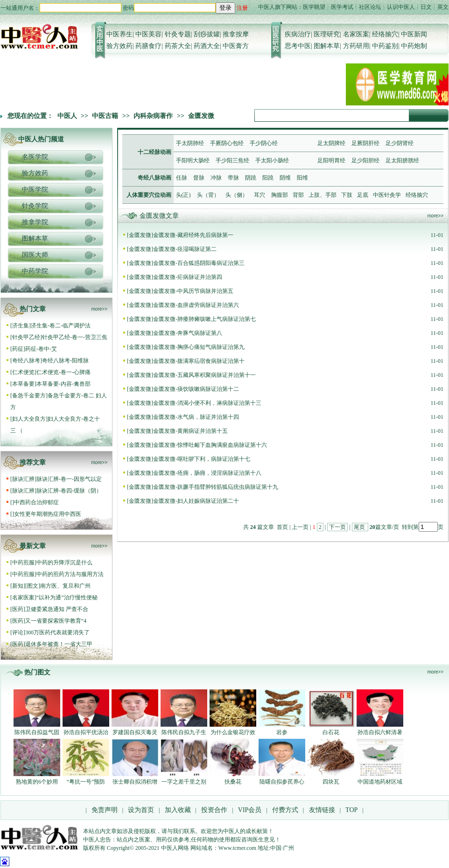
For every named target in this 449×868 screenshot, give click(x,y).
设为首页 (141, 810)
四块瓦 (331, 782)
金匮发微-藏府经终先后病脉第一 (193, 235)
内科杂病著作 (153, 116)
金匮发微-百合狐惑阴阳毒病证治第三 (199, 263)
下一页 (337, 527)
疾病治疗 (298, 34)
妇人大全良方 (29, 419)
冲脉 (216, 178)
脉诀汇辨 (23, 479)
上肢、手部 (323, 195)
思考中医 (298, 46)
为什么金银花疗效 (233, 732)
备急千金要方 (29, 396)
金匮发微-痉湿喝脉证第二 (185, 249)
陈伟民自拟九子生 (184, 732)
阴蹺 (251, 178)
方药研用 (356, 46)
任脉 (182, 178)
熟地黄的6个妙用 (37, 782)
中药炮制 (414, 46)
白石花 (331, 732)
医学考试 (342, 7)
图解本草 (327, 46)
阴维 (285, 178)
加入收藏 (178, 810)
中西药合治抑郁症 (36, 502)
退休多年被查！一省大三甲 (59, 644)
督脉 (199, 178)
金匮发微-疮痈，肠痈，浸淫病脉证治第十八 (207, 473)
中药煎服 (23, 562)
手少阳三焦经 (232, 160)
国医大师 (35, 255)
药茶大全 (178, 46)
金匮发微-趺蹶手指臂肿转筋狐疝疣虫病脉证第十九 (216, 487)
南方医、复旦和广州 (65, 586)
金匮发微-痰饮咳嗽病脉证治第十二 (196, 389)
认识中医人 (401, 7)
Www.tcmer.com (237, 848)
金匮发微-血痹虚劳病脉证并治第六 (196, 305)
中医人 (67, 116)
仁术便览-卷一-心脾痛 (63, 372)
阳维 (302, 178)
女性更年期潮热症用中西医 (48, 514)
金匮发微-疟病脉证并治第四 (188, 277)
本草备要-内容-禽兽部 (63, 384)
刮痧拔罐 (207, 34)
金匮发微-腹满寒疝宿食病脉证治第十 (199, 361)
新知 (18, 586)
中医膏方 (236, 46)
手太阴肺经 (190, 143)
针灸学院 (35, 206)
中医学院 (35, 190)
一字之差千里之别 (184, 782)
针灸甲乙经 (26, 337)
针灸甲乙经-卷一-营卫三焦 (75, 337)
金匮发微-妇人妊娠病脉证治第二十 (196, 501)
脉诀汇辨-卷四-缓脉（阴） (69, 491)
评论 (18, 632)
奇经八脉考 (26, 361)
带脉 (233, 178)
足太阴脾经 (331, 143)
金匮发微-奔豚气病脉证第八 (188, 333)
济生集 (21, 326)
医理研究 (327, 34)
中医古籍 (105, 116)
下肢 (347, 195)
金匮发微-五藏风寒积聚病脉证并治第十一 (204, 375)
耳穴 (260, 195)
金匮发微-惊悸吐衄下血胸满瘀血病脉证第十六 (210, 445)
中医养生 (119, 34)
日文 (426, 7)
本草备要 (23, 384)
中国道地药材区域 (380, 782)
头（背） (208, 195)
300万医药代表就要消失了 (57, 632)
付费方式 (285, 810)
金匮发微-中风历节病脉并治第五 (193, 291)
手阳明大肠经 (193, 160)
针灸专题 (178, 34)
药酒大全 (207, 46)
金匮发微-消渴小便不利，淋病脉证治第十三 (207, 403)
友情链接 (321, 810)
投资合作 (214, 810)
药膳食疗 (148, 46)
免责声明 (105, 810)
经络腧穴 (385, 34)
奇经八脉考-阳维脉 (65, 361)
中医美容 (148, 34)
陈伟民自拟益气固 (37, 732)
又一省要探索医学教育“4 (56, 621)
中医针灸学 (387, 195)
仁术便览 (23, 372)
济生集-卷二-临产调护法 (61, 326)
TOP (351, 810)
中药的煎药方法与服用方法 (70, 574)
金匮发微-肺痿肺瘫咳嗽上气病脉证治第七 (204, 319)
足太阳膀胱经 (402, 160)
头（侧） (237, 195)
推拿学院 (35, 222)
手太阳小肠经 (272, 160)
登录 (225, 8)
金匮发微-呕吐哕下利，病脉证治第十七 (202, 459)
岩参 (282, 732)
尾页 (360, 527)
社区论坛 (370, 7)
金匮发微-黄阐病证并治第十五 (190, 431)
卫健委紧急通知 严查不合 (57, 609)
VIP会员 (249, 810)
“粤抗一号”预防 (86, 782)
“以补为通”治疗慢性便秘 (67, 597)
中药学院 (35, 271)
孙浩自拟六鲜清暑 (380, 732)
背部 (298, 195)
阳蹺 (268, 178)
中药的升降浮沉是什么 (64, 562)
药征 (18, 349)
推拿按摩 (236, 34)
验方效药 (119, 46)
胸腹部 (280, 195)
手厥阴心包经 (227, 143)
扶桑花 (233, 782)
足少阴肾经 (400, 143)
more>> (99, 309)
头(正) (183, 195)
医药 (18, 609)
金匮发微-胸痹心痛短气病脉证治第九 (199, 347)
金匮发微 (201, 116)
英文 (443, 7)
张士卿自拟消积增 (135, 782)
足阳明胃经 (331, 160)
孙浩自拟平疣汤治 (86, 732)
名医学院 (35, 157)
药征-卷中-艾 (41, 349)
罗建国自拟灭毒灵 (135, 732)
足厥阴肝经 (365, 143)
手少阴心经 (264, 143)
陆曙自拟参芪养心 (282, 782)
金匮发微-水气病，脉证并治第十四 (196, 417)
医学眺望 (314, 7)
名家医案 (356, 34)
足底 (363, 195)
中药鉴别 (385, 46)
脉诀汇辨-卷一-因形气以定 (69, 479)
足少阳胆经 (365, 160)
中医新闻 (414, 34)
